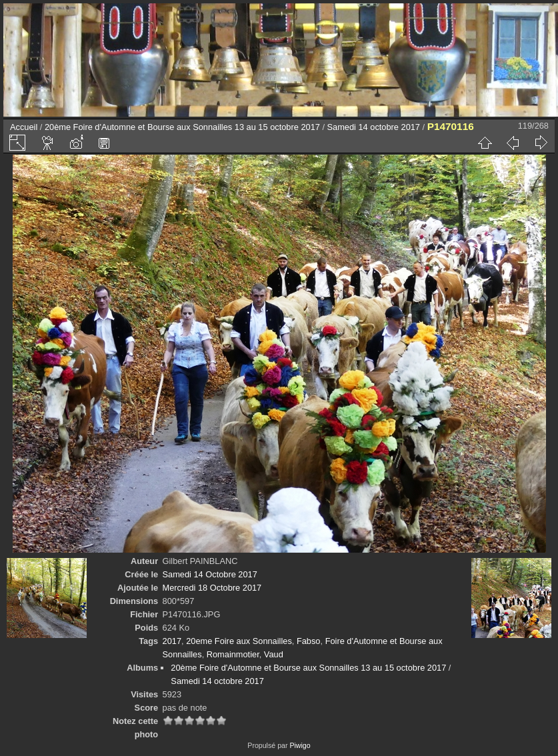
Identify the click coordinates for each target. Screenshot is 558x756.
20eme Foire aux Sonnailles (239, 641)
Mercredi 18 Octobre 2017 (212, 588)
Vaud (274, 654)
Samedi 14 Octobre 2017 (210, 574)
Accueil (24, 127)
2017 (172, 641)
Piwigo (300, 745)
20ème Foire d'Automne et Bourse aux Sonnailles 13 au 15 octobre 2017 (182, 127)
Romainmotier (233, 654)
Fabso (309, 641)
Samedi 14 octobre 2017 (374, 127)
